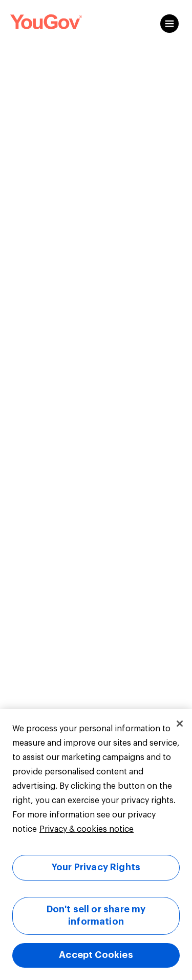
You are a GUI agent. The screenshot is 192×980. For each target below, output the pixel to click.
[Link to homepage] (46, 24)
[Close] (180, 724)
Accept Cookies (96, 955)
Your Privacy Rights (96, 867)
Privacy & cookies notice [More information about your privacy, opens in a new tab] (87, 829)
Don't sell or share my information (96, 915)
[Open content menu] (169, 24)
